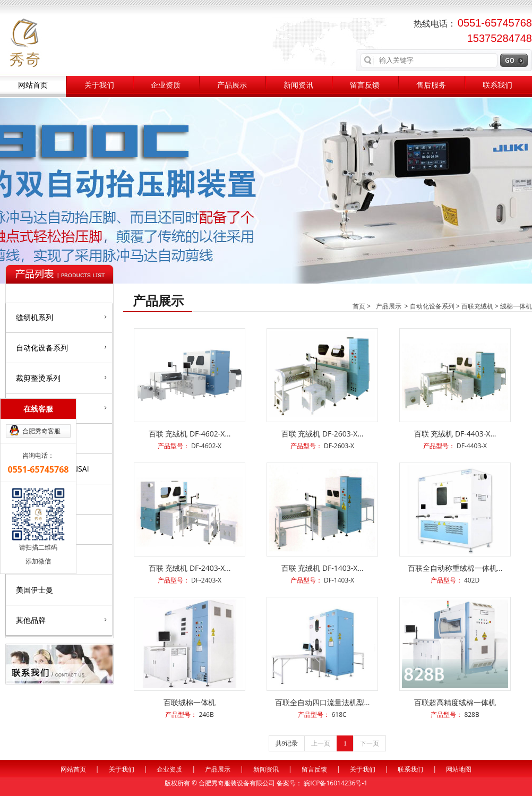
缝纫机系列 (61, 317)
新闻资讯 (298, 85)
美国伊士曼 (35, 590)
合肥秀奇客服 (41, 431)
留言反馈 (365, 85)
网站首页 (33, 85)
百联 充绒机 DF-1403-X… (323, 568)
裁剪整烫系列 (61, 378)
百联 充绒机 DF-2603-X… (323, 434)
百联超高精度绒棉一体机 (455, 702)
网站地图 (459, 769)
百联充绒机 (477, 306)
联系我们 (497, 85)
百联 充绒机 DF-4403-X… (455, 434)
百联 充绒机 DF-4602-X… (190, 434)
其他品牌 (61, 620)
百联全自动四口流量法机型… (323, 702)
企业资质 (166, 85)
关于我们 (99, 85)
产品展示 (232, 85)
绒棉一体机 (516, 306)
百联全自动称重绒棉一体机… (455, 568)
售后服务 (431, 85)
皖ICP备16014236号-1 (336, 783)
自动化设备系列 (61, 347)
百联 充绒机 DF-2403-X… (190, 568)
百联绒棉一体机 (190, 702)
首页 (359, 306)
